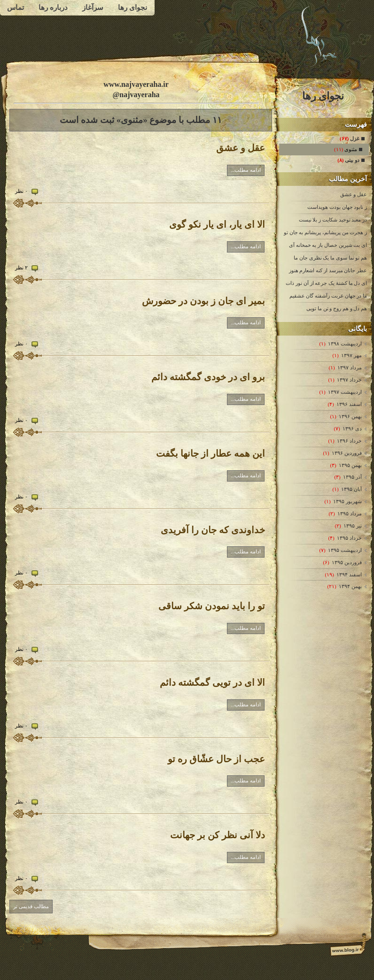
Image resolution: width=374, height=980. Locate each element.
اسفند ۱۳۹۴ (349, 574)
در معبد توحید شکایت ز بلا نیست (333, 220)
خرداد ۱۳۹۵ (349, 538)
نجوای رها (132, 8)
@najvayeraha (136, 95)
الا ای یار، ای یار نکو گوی (217, 224)
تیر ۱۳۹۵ (352, 526)
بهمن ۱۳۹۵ (350, 465)
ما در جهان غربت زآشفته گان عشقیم (328, 296)
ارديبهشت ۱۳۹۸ (345, 344)
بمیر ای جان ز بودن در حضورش (203, 301)
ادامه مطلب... (246, 170)
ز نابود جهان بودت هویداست (337, 207)
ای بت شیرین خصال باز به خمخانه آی (328, 245)
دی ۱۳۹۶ (352, 429)
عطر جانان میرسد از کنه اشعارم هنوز (328, 270)
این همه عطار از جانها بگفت (210, 453)
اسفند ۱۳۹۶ (349, 404)
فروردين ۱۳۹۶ (347, 453)
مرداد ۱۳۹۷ (349, 367)
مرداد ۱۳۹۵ (349, 513)
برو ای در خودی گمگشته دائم (208, 377)
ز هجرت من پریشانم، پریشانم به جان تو (325, 232)
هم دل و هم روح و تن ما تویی (337, 308)
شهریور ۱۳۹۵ (347, 501)
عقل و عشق (354, 194)
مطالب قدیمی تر (31, 906)
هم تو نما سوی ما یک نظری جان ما (330, 258)
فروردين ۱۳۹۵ (347, 562)
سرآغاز (93, 8)
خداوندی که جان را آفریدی (213, 530)
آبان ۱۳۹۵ (351, 489)
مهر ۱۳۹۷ (351, 355)
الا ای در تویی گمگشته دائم (212, 682)
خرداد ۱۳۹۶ (349, 441)
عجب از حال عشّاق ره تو (216, 759)
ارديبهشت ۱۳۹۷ (345, 392)
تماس (16, 8)
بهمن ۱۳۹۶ (350, 416)
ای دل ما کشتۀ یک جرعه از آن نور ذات (326, 283)
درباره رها (53, 8)
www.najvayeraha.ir (136, 84)
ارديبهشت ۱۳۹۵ (345, 550)
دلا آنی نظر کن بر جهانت (218, 835)
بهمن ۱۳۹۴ (350, 586)
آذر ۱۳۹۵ (352, 477)
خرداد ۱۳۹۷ (349, 380)
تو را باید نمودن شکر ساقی (212, 606)
